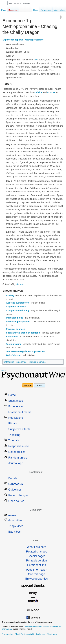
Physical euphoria (16, 329)
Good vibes (15, 520)
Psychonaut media (20, 412)
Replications (16, 418)
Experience (21, 362)
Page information (37, 570)
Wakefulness (13, 355)
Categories (9, 362)
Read (36, 10)
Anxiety (10, 295)
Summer (21, 284)
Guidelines (15, 490)
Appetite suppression (18, 303)
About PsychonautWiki (24, 634)
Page (4, 10)
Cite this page (37, 574)
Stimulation (12, 337)
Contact (39, 385)
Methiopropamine (34, 40)
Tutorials (14, 440)
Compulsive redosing (17, 310)
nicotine (51, 92)
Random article (18, 458)
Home (12, 395)
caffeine (38, 92)
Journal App (16, 463)
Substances (16, 401)
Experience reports (13, 40)
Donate (28, 385)
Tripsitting (14, 435)
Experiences (16, 406)
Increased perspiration (18, 322)
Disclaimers (40, 634)
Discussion (13, 10)
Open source (16, 501)
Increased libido (15, 318)
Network (12, 516)
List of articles (17, 452)
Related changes (36, 552)
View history (59, 10)
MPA (36, 60)
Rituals (13, 423)
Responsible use (19, 446)
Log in (4, 370)
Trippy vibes (16, 526)
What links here (37, 547)
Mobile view (52, 634)
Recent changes (18, 495)
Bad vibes (14, 532)
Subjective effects (19, 429)
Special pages (36, 556)
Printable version (37, 561)
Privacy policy (8, 634)
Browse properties (36, 579)
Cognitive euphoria (16, 307)
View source (46, 10)
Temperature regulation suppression (25, 351)
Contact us (16, 484)
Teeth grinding (14, 344)
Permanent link (37, 565)
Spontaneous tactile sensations (23, 333)
